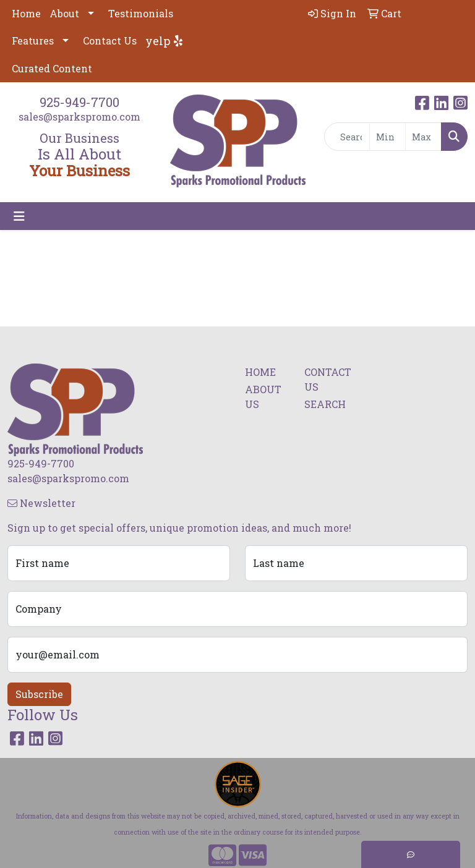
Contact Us (110, 40)
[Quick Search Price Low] (387, 137)
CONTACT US (327, 379)
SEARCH (325, 404)
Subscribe (39, 694)
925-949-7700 (79, 102)
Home (26, 13)
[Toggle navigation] (19, 216)
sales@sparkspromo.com (79, 117)
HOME (260, 372)
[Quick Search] (347, 137)
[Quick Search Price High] (423, 137)
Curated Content (52, 68)
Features (33, 40)
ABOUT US (263, 397)
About (64, 13)
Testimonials (141, 13)
